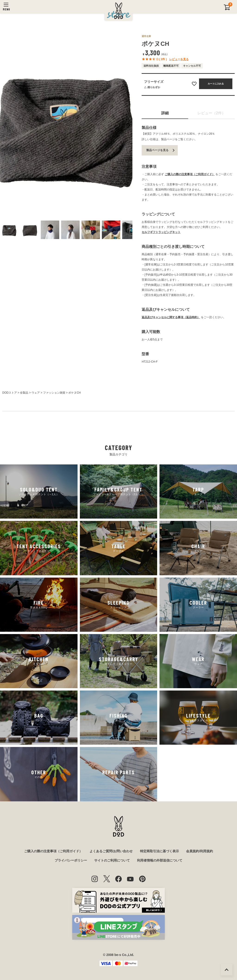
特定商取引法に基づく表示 (159, 851)
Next (128, 125)
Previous (4, 125)
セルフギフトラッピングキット (161, 232)
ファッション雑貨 (54, 393)
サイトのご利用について (112, 860)
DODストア (10, 393)
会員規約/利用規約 (200, 851)
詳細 (165, 113)
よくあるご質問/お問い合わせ (111, 851)
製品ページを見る (157, 150)
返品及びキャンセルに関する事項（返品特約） (171, 317)
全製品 (24, 393)
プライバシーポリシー (71, 860)
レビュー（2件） (211, 113)
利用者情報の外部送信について (160, 860)
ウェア (36, 393)
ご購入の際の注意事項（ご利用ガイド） (190, 174)
